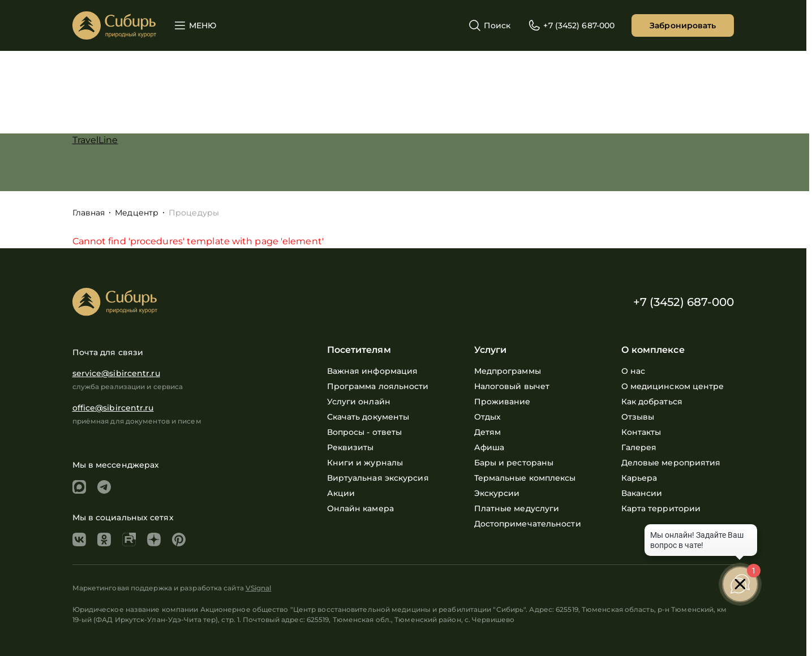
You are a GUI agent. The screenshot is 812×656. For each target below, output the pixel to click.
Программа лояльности (378, 386)
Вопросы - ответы (365, 432)
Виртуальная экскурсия (378, 478)
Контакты (641, 432)
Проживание (502, 402)
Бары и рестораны (514, 463)
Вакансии (642, 493)
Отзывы (638, 417)
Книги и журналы (365, 463)
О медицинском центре (673, 386)
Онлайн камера (360, 508)
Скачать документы (368, 417)
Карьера (639, 478)
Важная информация (373, 371)
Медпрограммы (508, 371)
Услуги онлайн (359, 402)
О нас (633, 371)
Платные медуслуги (517, 508)
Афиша (489, 447)
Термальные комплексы (525, 478)
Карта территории (661, 508)
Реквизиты (351, 447)
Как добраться (652, 402)
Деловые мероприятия (671, 463)
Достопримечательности (528, 524)
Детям (488, 432)
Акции (341, 493)
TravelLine (95, 140)
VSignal (259, 588)
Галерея (639, 447)
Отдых (488, 417)
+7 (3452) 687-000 (684, 302)
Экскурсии (497, 493)
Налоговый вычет (512, 386)
